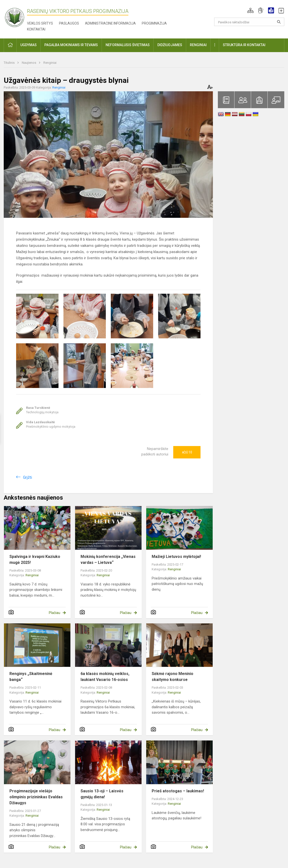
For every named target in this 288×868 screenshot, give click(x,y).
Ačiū (187, 452)
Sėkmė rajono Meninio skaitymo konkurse (173, 677)
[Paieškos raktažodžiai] (249, 22)
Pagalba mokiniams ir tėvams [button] (71, 45)
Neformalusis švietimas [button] (128, 45)
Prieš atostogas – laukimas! (178, 791)
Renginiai (50, 63)
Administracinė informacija (110, 23)
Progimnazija (154, 23)
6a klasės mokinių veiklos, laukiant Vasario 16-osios (105, 677)
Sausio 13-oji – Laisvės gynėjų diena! (102, 794)
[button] (250, 10)
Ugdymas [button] (29, 45)
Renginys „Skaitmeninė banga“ (31, 677)
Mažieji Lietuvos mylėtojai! (176, 557)
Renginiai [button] (198, 45)
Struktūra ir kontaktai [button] (244, 45)
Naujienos (29, 63)
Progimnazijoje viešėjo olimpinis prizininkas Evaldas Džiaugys (36, 797)
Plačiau (55, 613)
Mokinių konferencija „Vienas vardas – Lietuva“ (108, 560)
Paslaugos (69, 23)
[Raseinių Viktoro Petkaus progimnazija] (17, 16)
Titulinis (10, 63)
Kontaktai (36, 29)
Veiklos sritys (40, 23)
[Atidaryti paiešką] (279, 22)
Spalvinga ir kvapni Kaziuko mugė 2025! (35, 560)
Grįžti (28, 477)
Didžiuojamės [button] (170, 45)
